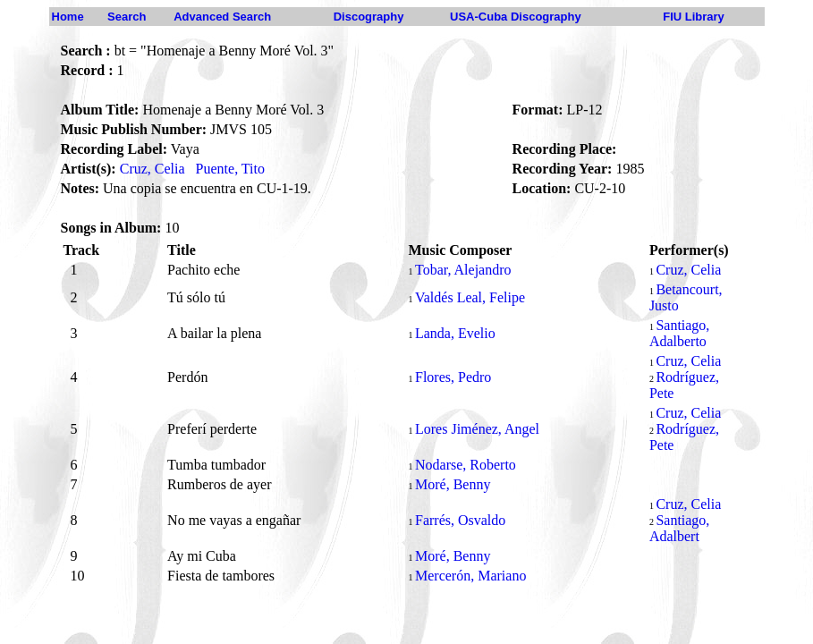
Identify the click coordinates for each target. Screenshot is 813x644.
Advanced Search (222, 17)
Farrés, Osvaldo (460, 520)
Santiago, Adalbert (680, 528)
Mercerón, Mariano (470, 576)
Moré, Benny (453, 484)
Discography (369, 17)
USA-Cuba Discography (516, 17)
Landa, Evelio (455, 333)
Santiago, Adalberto (680, 333)
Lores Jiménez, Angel (477, 429)
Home (68, 17)
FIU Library (694, 17)
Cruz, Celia (152, 169)
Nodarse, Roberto (466, 465)
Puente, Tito (230, 169)
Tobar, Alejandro (463, 270)
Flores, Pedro (453, 377)
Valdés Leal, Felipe (470, 297)
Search (127, 17)
